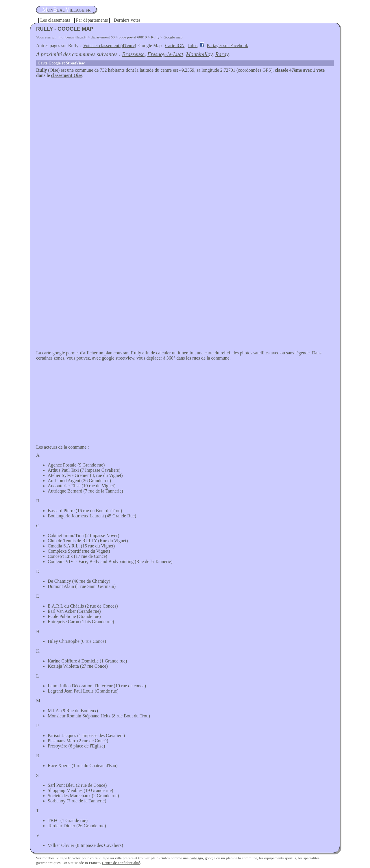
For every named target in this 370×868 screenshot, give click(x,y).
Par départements (92, 20)
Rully (155, 37)
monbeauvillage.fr (73, 37)
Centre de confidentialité (121, 863)
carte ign (196, 858)
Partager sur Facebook (227, 46)
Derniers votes (127, 20)
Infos (193, 46)
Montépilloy (199, 54)
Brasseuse (133, 54)
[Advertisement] (185, 121)
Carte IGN (175, 46)
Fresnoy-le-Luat (165, 54)
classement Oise (67, 75)
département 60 (103, 37)
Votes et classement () (110, 46)
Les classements (55, 20)
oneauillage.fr (66, 10)
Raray (222, 54)
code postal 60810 (133, 37)
